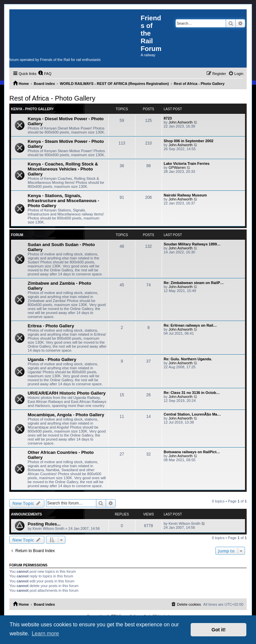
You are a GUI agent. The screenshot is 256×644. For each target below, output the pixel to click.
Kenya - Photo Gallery (32, 109)
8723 (168, 118)
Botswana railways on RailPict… (192, 452)
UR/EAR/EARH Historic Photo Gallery (67, 393)
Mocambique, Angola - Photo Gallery (66, 415)
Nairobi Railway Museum (185, 195)
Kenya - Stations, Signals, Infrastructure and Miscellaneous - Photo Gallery (63, 201)
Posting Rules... (44, 524)
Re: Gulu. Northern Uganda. (188, 359)
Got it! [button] (219, 630)
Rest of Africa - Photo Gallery (52, 98)
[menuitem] (45, 74)
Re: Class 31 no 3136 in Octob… (192, 393)
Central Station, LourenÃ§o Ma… (192, 414)
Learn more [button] (45, 634)
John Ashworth (181, 122)
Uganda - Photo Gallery (52, 359)
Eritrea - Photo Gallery (51, 326)
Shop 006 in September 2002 (188, 141)
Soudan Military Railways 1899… (192, 244)
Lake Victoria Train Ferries (186, 163)
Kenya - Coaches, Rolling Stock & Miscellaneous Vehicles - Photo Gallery (63, 169)
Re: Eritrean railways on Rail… (190, 325)
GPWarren (177, 167)
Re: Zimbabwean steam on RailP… (194, 283)
